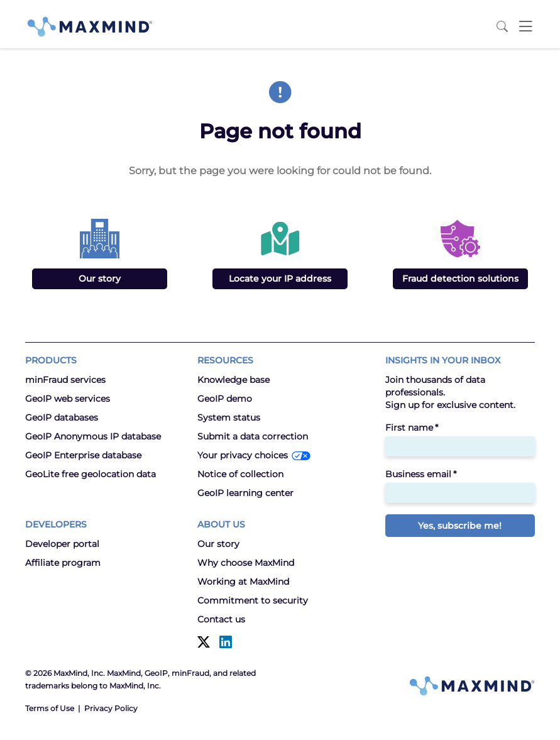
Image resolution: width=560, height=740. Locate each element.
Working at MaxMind (243, 582)
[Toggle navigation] (525, 26)
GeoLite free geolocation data (91, 474)
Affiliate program (63, 563)
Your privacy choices (243, 455)
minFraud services (65, 380)
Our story (100, 279)
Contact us (221, 619)
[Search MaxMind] (502, 26)
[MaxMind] (90, 27)
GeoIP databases (62, 417)
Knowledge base (233, 380)
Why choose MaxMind (246, 563)
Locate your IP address (280, 279)
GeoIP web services (68, 399)
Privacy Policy (111, 708)
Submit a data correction (253, 436)
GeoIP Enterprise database (83, 455)
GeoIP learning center (245, 493)
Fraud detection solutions (460, 279)
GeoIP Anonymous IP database (93, 436)
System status (229, 417)
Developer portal (62, 544)
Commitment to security (253, 600)
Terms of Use (50, 708)
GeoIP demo (225, 399)
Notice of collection (240, 474)
